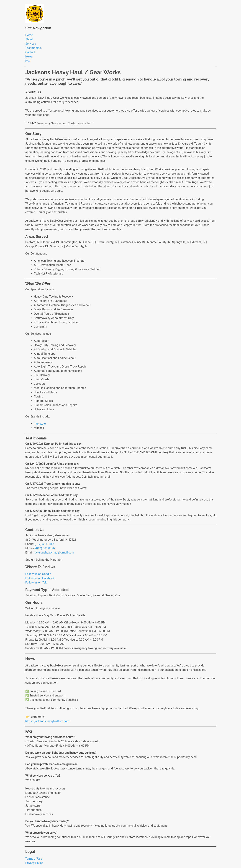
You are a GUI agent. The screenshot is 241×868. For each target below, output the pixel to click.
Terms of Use (34, 859)
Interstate (40, 424)
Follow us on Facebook (40, 578)
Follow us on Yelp (36, 583)
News (29, 56)
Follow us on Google (38, 574)
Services (31, 44)
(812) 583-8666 (44, 544)
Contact (30, 52)
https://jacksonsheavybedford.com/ (48, 721)
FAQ (28, 61)
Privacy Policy (34, 863)
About (29, 39)
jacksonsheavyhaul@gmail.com (54, 553)
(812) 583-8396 (45, 548)
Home (29, 35)
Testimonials (33, 48)
